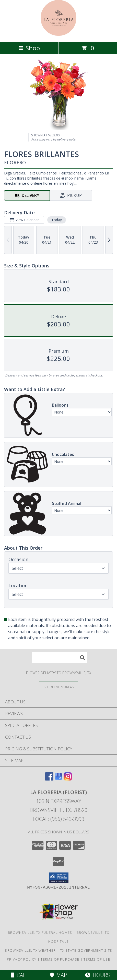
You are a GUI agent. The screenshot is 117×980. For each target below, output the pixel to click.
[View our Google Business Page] (58, 779)
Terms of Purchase (60, 959)
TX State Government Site (86, 950)
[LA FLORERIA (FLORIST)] (58, 34)
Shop (29, 48)
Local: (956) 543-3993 (58, 819)
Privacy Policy (22, 959)
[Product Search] (60, 658)
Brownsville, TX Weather (30, 950)
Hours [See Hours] (97, 975)
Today (57, 220)
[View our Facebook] (49, 779)
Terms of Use (97, 959)
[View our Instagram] (68, 779)
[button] (59, 878)
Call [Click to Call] (20, 975)
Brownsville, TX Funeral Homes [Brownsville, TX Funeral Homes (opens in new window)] (40, 932)
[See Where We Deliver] (58, 687)
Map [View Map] (58, 975)
